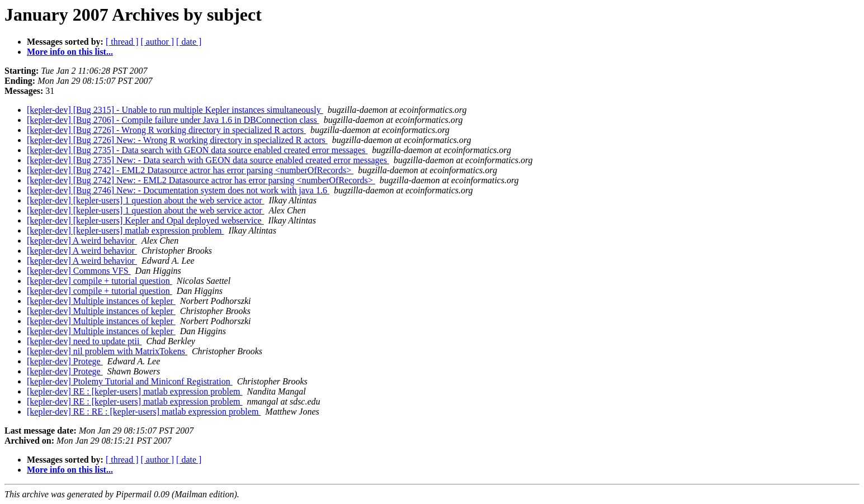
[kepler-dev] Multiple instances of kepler (101, 301)
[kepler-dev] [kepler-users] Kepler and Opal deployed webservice (145, 220)
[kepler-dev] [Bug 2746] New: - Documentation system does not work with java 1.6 (178, 190)
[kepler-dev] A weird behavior (82, 241)
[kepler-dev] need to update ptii (84, 341)
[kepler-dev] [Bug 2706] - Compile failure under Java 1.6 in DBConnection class (173, 120)
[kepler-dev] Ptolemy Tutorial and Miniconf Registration (130, 381)
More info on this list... (70, 52)
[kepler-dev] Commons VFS (79, 271)
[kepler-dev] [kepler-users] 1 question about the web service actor (146, 200)
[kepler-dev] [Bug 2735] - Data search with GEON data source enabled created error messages (197, 150)
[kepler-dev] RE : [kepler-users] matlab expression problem (134, 391)
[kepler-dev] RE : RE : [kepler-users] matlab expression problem (144, 412)
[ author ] (158, 42)
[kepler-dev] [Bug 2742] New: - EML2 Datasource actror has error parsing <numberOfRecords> (201, 180)
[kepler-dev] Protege (65, 361)
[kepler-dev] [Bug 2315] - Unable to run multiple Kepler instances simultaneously (175, 110)
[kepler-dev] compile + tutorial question (100, 281)
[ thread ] (122, 42)
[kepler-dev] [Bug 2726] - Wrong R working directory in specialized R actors (166, 130)
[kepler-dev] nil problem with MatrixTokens (107, 351)
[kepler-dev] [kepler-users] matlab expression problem (126, 230)
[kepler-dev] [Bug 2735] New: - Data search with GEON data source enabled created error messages (208, 160)
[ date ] (189, 42)
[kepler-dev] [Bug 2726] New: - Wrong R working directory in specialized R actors (177, 140)
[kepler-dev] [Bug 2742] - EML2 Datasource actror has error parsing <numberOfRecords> (190, 170)
